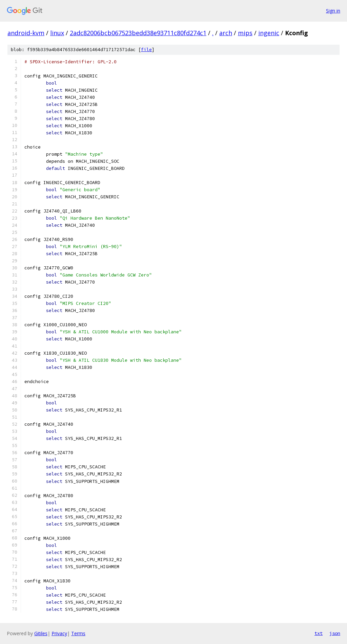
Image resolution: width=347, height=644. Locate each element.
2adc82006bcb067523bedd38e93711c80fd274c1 (138, 33)
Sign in (333, 11)
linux (57, 33)
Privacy (59, 633)
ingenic (269, 33)
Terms (78, 633)
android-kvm (26, 33)
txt (319, 633)
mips (245, 33)
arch (226, 33)
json (335, 633)
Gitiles (41, 633)
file (146, 50)
